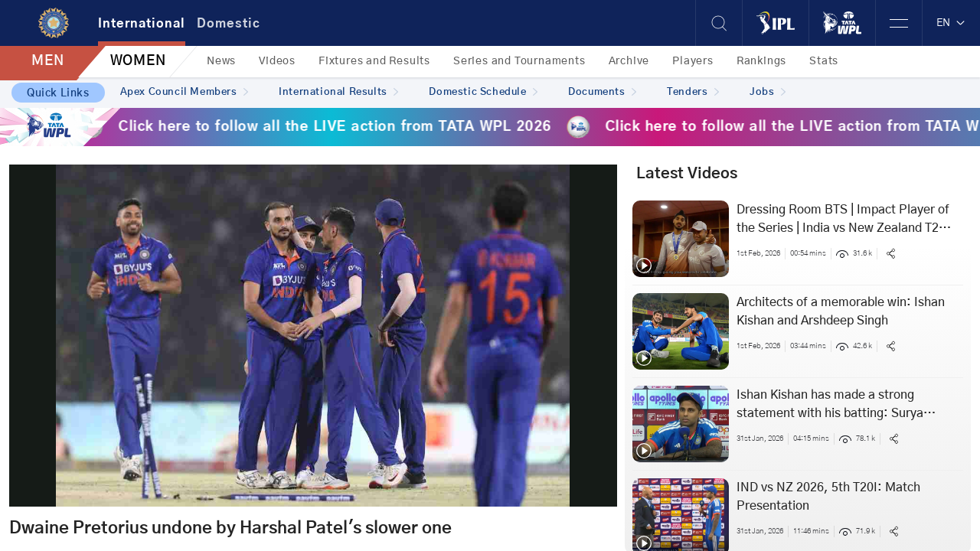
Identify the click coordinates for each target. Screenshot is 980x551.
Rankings (761, 61)
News (221, 61)
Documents (602, 92)
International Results (338, 92)
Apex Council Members (185, 92)
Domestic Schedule (483, 92)
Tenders (693, 92)
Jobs (768, 92)
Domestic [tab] (229, 24)
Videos (277, 61)
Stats (824, 61)
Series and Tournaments (519, 61)
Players (693, 61)
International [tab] (142, 24)
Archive (629, 61)
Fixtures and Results (374, 61)
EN (951, 23)
